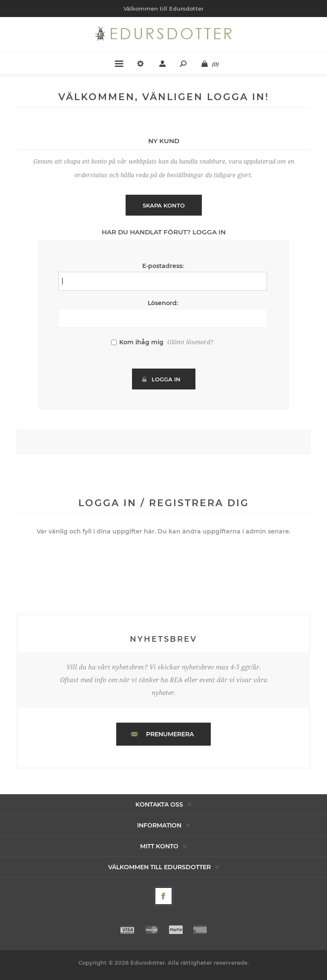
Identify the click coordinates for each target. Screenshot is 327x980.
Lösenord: (163, 303)
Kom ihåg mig (141, 342)
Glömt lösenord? (190, 342)
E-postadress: (163, 266)
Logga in (166, 379)
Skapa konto (164, 205)
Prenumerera (170, 734)
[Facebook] (163, 896)
